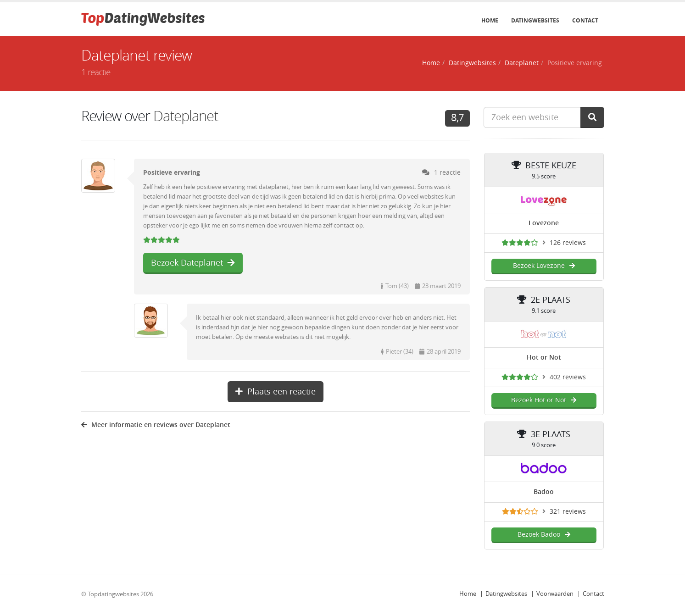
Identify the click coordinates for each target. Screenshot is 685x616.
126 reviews (568, 243)
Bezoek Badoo (544, 535)
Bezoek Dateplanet (193, 263)
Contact (585, 21)
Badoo (544, 492)
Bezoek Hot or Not (544, 400)
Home (490, 21)
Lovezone (544, 223)
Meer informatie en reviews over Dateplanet (156, 425)
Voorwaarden (555, 594)
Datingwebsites (535, 21)
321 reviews (568, 512)
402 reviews (568, 377)
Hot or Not (544, 358)
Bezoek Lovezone (544, 266)
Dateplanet (522, 63)
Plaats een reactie (276, 392)
